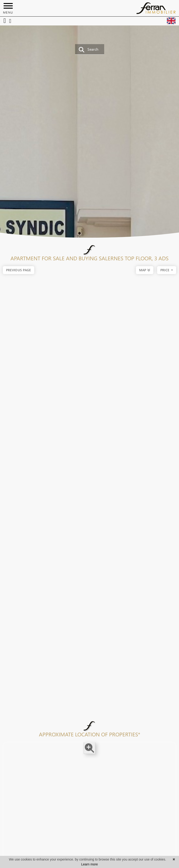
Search (89, 50)
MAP (145, 270)
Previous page (19, 270)
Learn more (89, 864)
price (165, 270)
